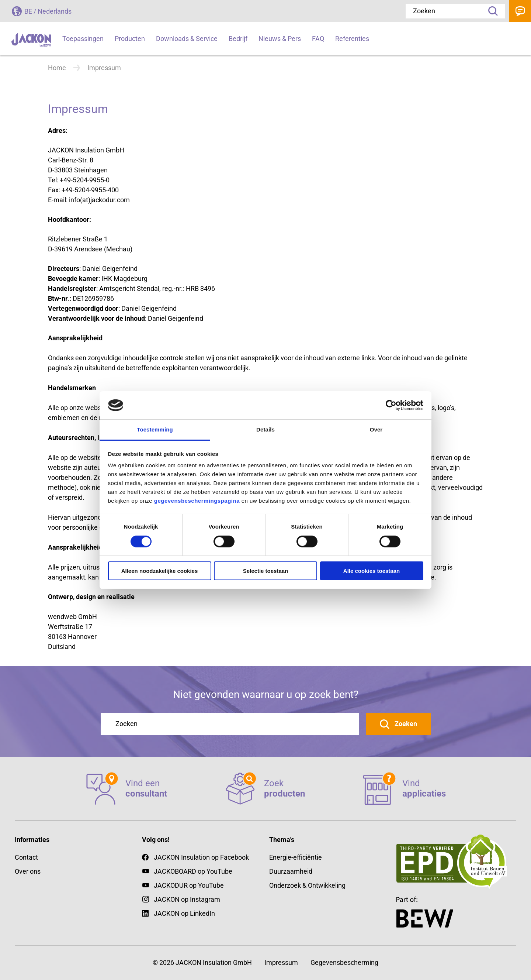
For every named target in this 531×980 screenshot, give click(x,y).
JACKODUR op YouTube (189, 885)
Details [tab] (265, 429)
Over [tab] (376, 429)
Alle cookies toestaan (372, 571)
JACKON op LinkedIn (178, 913)
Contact (520, 11)
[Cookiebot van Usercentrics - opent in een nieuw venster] (391, 405)
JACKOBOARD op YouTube (193, 871)
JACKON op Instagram (187, 899)
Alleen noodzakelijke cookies (160, 571)
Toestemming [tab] (155, 429)
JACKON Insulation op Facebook (195, 857)
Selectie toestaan (266, 571)
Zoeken (490, 11)
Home (57, 68)
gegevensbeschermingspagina (197, 501)
